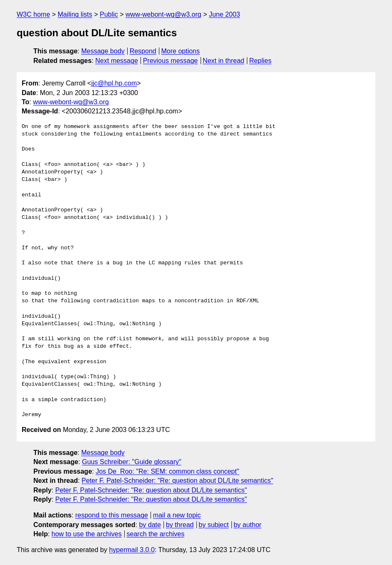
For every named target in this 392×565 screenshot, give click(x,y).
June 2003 (225, 14)
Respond (143, 51)
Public (109, 14)
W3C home (33, 14)
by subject (214, 525)
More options (181, 51)
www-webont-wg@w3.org (163, 14)
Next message (117, 61)
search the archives (156, 534)
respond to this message (111, 515)
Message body (103, 51)
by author (248, 525)
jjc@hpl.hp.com (114, 83)
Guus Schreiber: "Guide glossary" (132, 462)
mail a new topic (177, 515)
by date (150, 525)
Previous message (171, 61)
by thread (180, 525)
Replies (260, 61)
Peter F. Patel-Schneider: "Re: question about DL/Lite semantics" (178, 481)
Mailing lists (75, 14)
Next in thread (224, 61)
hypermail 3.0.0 (132, 550)
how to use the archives (87, 534)
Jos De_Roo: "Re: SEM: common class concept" (167, 471)
